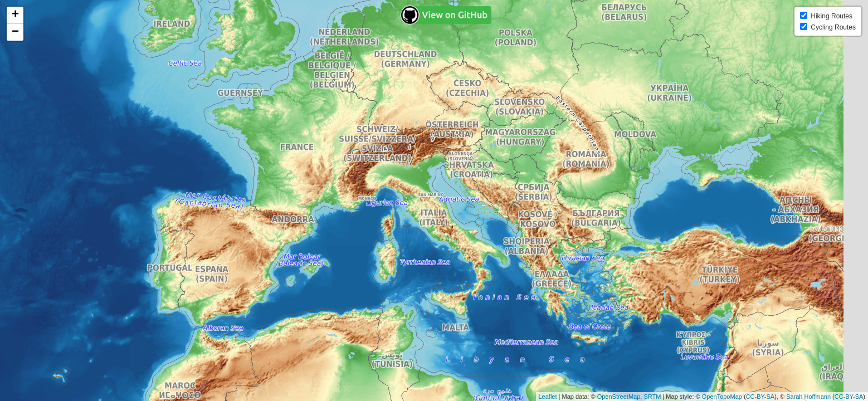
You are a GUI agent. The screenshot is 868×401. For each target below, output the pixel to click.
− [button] (15, 32)
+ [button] (15, 15)
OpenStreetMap (619, 397)
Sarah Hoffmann (808, 397)
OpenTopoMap (722, 397)
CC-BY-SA (760, 397)
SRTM (652, 397)
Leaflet (548, 397)
